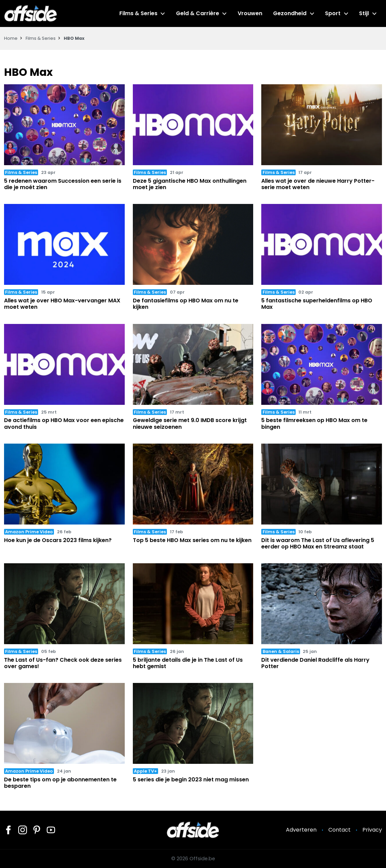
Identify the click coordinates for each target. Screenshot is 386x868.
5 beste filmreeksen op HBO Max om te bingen (314, 423)
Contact (339, 830)
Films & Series (139, 13)
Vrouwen (250, 13)
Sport (333, 13)
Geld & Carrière (198, 13)
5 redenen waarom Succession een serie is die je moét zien (63, 184)
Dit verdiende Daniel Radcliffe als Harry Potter (315, 663)
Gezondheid (290, 13)
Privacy (372, 830)
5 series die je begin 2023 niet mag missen (191, 780)
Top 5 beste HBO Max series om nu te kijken (192, 540)
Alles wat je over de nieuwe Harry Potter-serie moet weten (318, 184)
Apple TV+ (145, 771)
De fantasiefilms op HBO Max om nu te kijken (186, 304)
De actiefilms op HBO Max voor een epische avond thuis (64, 423)
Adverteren (301, 830)
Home (11, 38)
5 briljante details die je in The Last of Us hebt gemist (188, 663)
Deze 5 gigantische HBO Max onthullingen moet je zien (190, 184)
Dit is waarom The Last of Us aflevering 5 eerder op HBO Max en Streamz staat (318, 543)
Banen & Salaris (281, 651)
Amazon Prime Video (29, 532)
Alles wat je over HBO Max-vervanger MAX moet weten (62, 304)
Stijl (364, 13)
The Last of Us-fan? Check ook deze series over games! (63, 663)
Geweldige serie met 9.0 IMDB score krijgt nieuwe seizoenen (190, 423)
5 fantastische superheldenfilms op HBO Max (317, 304)
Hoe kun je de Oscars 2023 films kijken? (58, 540)
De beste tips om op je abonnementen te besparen (60, 783)
